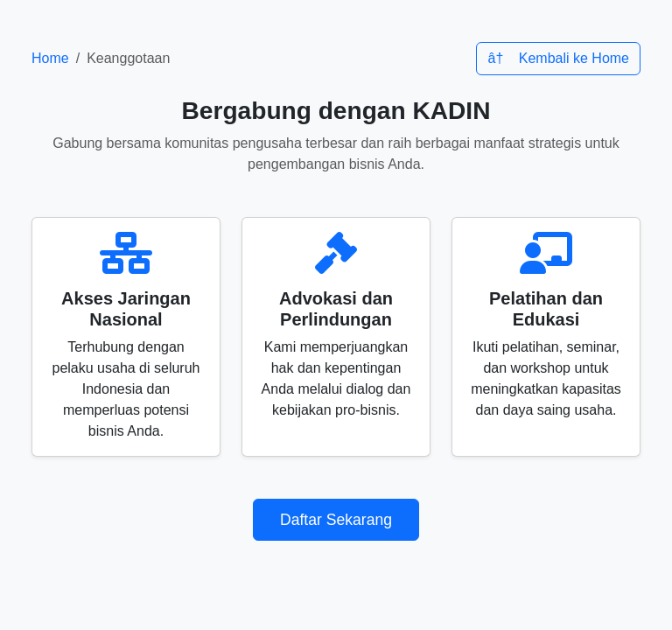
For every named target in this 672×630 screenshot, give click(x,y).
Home (50, 58)
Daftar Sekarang (336, 520)
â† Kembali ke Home (558, 58)
